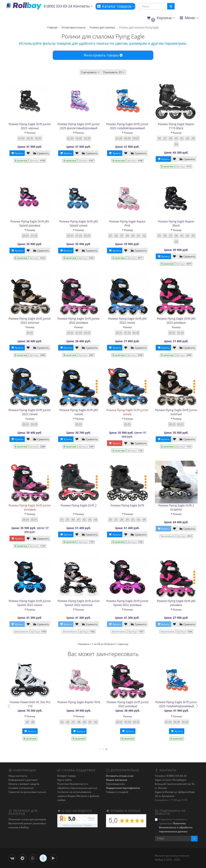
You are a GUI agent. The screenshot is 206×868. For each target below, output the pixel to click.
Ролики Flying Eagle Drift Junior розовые (30, 507)
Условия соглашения (21, 788)
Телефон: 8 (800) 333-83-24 (171, 776)
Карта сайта (64, 780)
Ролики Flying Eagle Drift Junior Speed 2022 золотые (79, 603)
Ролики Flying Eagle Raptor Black (176, 223)
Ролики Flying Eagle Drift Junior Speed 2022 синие (30, 603)
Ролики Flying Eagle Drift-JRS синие (79, 412)
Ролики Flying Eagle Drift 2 (79, 505)
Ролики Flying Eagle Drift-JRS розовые (176, 603)
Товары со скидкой (117, 792)
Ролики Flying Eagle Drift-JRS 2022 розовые (176, 321)
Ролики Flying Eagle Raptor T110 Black (176, 126)
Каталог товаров (115, 6)
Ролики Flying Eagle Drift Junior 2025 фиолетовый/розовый (79, 126)
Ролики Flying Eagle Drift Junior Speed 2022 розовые (127, 603)
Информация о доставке (23, 780)
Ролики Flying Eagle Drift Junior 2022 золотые (30, 321)
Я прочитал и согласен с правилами (174, 825)
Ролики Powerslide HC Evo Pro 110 (128, 704)
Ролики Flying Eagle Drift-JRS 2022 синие (127, 321)
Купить (17, 153)
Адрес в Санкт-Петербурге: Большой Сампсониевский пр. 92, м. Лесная (175, 784)
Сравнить (41, 153)
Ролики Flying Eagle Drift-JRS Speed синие (79, 223)
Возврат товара (67, 776)
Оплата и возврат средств (24, 784)
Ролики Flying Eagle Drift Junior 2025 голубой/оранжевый (127, 126)
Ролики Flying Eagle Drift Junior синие (127, 412)
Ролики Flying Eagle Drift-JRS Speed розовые (30, 223)
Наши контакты (18, 776)
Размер (31, 133)
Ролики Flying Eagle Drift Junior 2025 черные (30, 126)
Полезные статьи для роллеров (27, 819)
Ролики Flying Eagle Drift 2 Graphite (176, 507)
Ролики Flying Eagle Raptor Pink (127, 223)
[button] (161, 18)
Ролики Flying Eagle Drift (127, 505)
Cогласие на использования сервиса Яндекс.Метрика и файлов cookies (78, 796)
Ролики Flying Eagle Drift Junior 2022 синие (30, 412)
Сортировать (91, 72)
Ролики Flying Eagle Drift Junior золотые (176, 412)
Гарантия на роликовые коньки (27, 792)
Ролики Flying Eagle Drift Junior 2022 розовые (79, 321)
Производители (115, 784)
